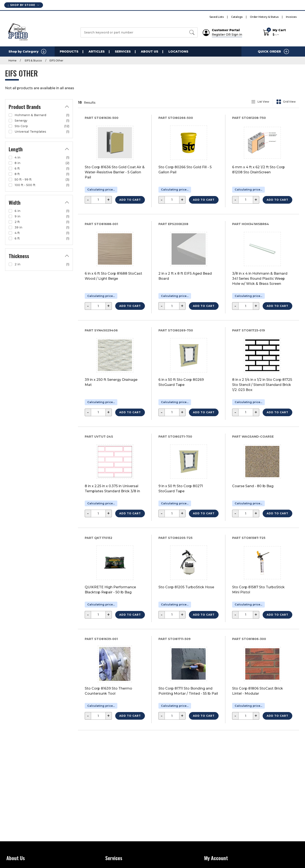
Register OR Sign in (227, 35)
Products (69, 51)
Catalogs (237, 17)
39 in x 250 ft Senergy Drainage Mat (111, 382)
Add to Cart (130, 200)
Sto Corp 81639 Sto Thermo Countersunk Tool (108, 691)
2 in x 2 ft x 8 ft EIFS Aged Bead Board (185, 276)
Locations (178, 51)
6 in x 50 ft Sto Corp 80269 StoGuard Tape (181, 382)
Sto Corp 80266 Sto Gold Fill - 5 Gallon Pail (185, 170)
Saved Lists (217, 17)
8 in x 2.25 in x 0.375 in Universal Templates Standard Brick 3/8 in (112, 489)
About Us (150, 51)
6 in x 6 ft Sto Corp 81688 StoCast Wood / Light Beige (113, 276)
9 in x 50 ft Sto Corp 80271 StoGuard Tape (181, 489)
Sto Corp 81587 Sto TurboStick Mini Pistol (258, 590)
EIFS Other (56, 61)
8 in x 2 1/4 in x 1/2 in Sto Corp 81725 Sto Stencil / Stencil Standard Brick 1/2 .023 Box (262, 385)
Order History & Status (264, 17)
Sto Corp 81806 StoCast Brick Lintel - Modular (258, 691)
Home (12, 61)
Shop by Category (27, 51)
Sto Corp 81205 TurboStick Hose (186, 587)
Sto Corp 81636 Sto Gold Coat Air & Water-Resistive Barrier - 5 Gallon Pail (115, 172)
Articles (97, 51)
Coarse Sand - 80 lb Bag (253, 486)
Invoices (291, 17)
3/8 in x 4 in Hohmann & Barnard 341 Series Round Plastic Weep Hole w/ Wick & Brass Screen (260, 279)
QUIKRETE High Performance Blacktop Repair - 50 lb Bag (110, 590)
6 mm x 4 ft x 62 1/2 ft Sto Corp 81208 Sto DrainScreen (259, 170)
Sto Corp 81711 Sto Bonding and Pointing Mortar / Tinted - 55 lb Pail (188, 691)
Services (123, 51)
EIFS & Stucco (33, 61)
